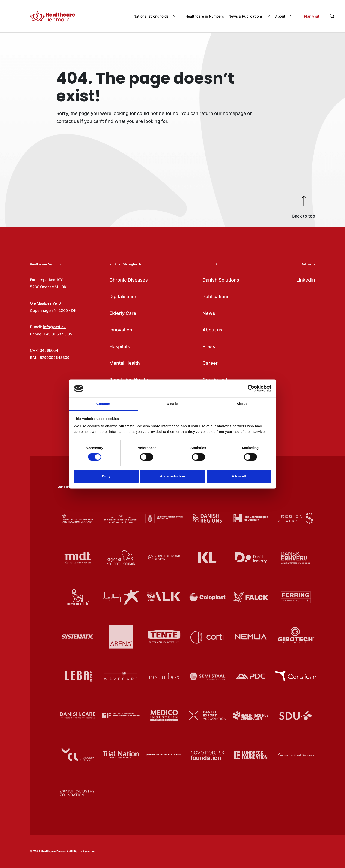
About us (212, 330)
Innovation (121, 330)
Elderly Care (123, 313)
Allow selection (172, 476)
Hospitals (120, 346)
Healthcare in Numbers (205, 16)
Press (209, 346)
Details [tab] (172, 404)
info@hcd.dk (54, 327)
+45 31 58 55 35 (58, 334)
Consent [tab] (103, 404)
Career (210, 363)
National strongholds (155, 16)
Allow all (239, 476)
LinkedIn (306, 280)
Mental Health (125, 363)
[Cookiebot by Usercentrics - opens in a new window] (251, 388)
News (209, 313)
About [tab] (242, 404)
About (284, 16)
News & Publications (250, 16)
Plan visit (312, 16)
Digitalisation (123, 297)
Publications (216, 297)
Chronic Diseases (129, 280)
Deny (106, 476)
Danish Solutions (221, 280)
